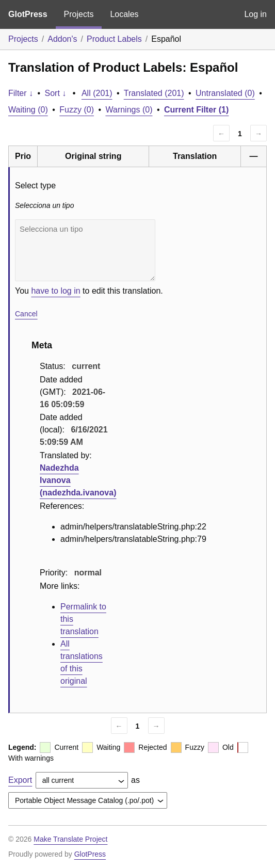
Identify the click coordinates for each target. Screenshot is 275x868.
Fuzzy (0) (77, 110)
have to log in (55, 291)
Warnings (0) (129, 110)
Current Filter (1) (196, 110)
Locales (124, 14)
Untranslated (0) (225, 93)
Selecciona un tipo (85, 250)
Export (20, 780)
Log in (255, 14)
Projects (79, 14)
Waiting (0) (28, 110)
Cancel (26, 314)
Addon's (62, 39)
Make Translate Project (70, 839)
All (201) (97, 93)
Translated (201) (154, 93)
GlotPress (28, 14)
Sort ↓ (56, 93)
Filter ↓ (21, 93)
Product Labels (114, 39)
